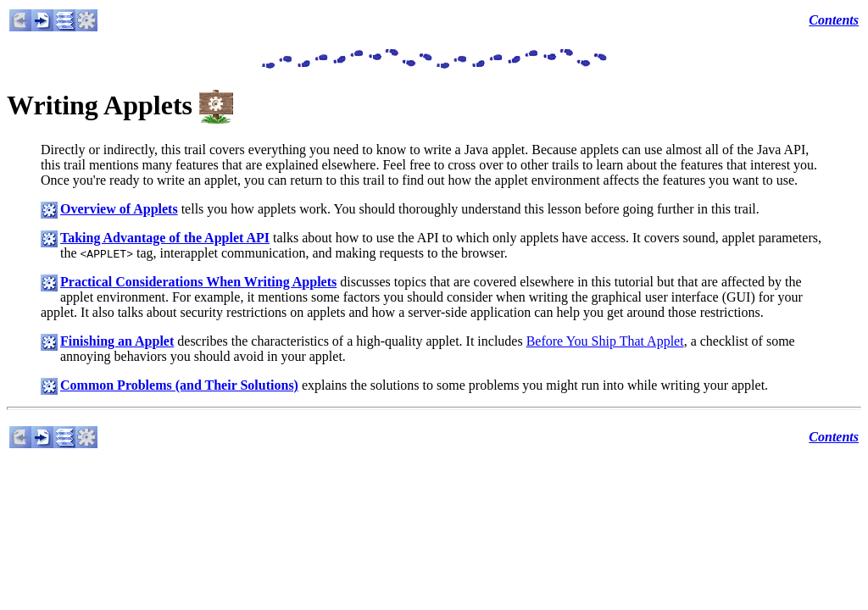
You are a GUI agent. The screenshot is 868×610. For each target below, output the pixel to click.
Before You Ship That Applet (605, 341)
